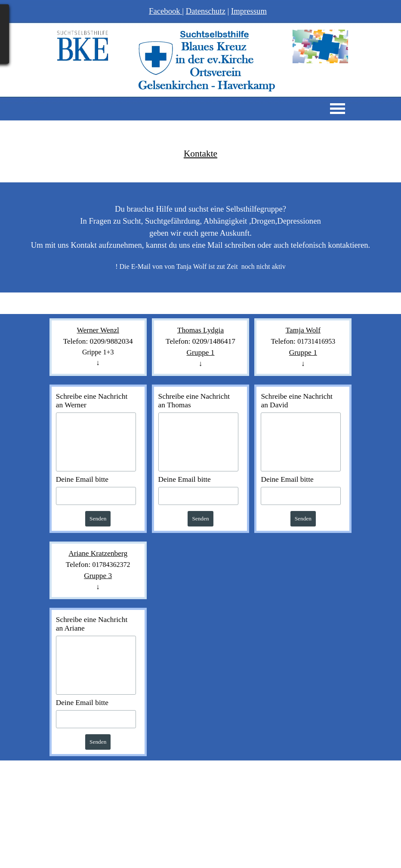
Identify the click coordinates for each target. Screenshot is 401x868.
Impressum (249, 11)
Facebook (165, 11)
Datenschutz (206, 11)
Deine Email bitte (82, 479)
